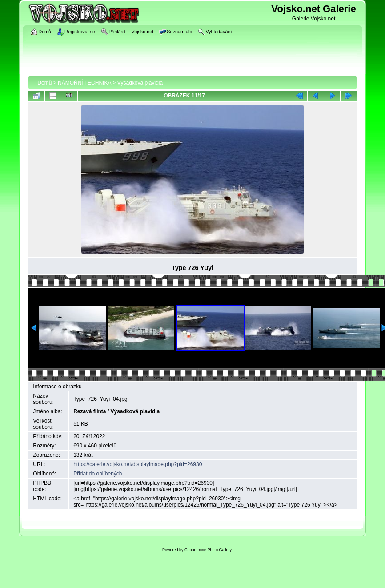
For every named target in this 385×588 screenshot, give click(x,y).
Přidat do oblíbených (98, 474)
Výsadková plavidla (140, 83)
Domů (44, 83)
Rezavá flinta (90, 411)
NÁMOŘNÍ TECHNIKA (84, 83)
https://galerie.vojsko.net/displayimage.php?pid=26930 (138, 464)
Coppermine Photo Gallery (208, 550)
